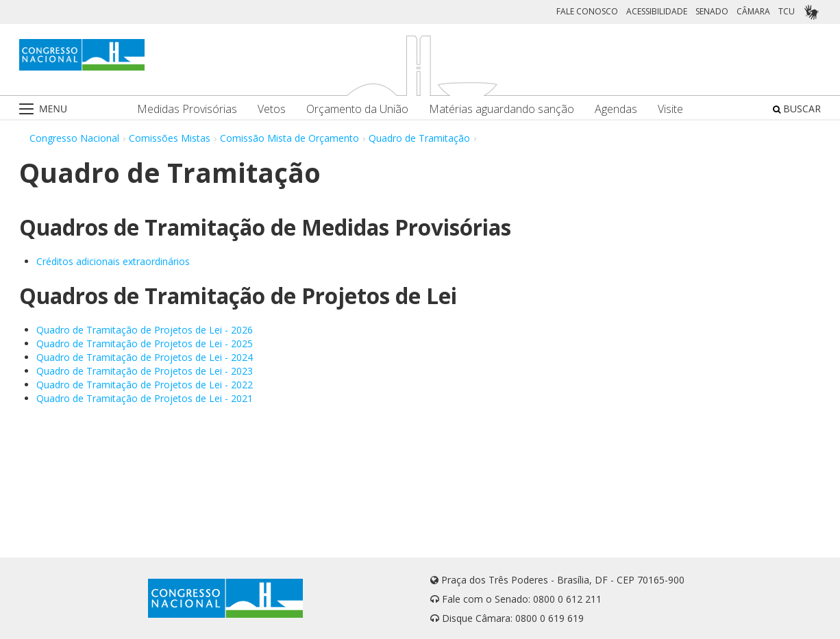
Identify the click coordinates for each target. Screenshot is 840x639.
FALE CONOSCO (587, 11)
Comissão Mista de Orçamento (289, 138)
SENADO (712, 11)
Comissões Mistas (170, 138)
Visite (670, 109)
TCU (787, 11)
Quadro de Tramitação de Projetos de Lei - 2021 (145, 398)
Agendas (616, 109)
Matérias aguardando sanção (502, 109)
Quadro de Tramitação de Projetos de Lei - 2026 (145, 330)
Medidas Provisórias (187, 109)
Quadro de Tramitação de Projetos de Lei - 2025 (145, 343)
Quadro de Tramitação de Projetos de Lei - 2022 (145, 385)
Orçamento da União (357, 109)
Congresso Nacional (74, 138)
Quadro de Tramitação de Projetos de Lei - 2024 (145, 357)
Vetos (272, 109)
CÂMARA (753, 11)
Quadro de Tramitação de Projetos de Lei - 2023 (145, 371)
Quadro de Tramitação (419, 138)
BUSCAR (797, 109)
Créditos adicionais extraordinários (113, 261)
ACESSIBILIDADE (657, 11)
